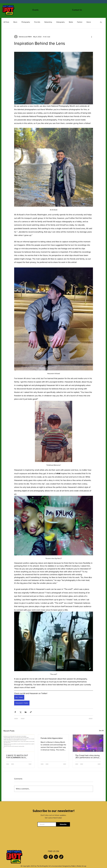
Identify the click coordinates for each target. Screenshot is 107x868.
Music (15, 22)
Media (71, 22)
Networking (48, 22)
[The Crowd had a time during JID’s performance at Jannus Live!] (88, 743)
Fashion (80, 22)
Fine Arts (37, 22)
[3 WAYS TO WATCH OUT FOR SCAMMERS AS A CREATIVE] (19, 743)
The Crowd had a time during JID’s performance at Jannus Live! (87, 756)
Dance (89, 22)
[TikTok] (61, 857)
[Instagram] (46, 857)
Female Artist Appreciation (52, 738)
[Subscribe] (63, 824)
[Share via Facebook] (15, 712)
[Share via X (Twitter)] (20, 712)
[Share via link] (31, 712)
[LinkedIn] (56, 857)
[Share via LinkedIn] (26, 712)
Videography (60, 22)
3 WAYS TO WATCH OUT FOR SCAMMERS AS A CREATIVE (17, 756)
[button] (101, 22)
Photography (26, 22)
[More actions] (92, 37)
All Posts (6, 22)
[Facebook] (51, 857)
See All (101, 730)
